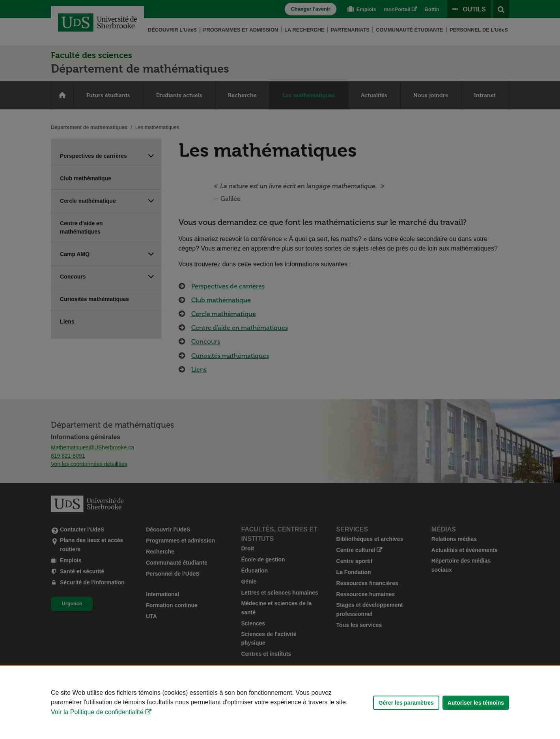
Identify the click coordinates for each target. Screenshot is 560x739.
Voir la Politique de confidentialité (97, 712)
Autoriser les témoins (476, 703)
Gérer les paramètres (406, 703)
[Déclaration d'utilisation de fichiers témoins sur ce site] (280, 703)
